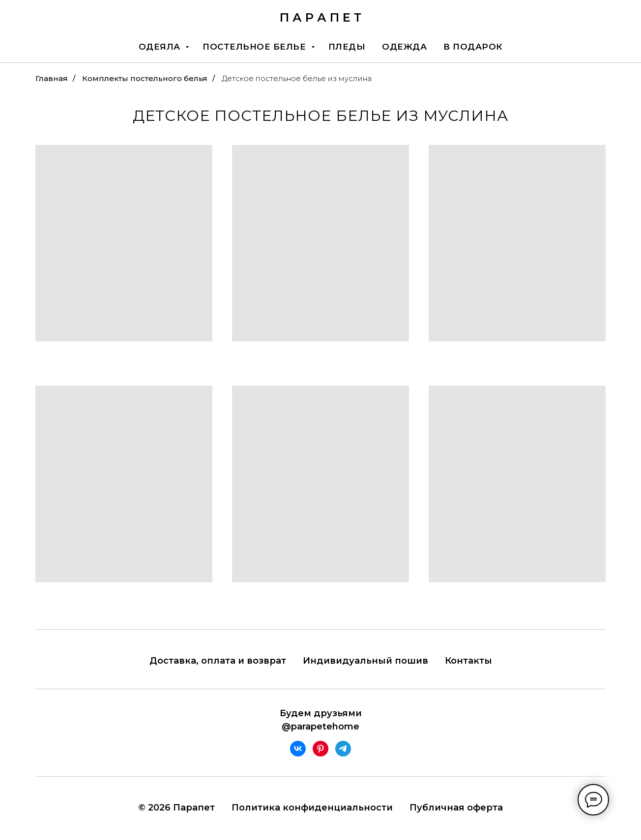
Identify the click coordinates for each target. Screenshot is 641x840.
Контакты (468, 661)
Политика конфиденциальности (312, 808)
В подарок (473, 47)
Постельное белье (256, 47)
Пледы (347, 47)
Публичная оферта (456, 808)
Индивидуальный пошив (365, 661)
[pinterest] (320, 749)
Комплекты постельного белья (145, 78)
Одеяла (161, 47)
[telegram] (343, 749)
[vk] (298, 749)
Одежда (404, 47)
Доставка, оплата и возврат (218, 661)
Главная (52, 78)
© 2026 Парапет (176, 808)
